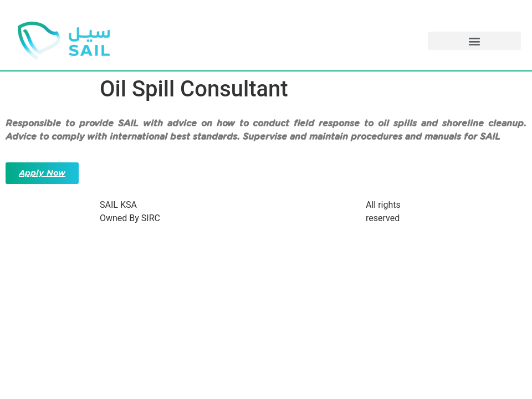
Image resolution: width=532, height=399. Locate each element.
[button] (474, 41)
